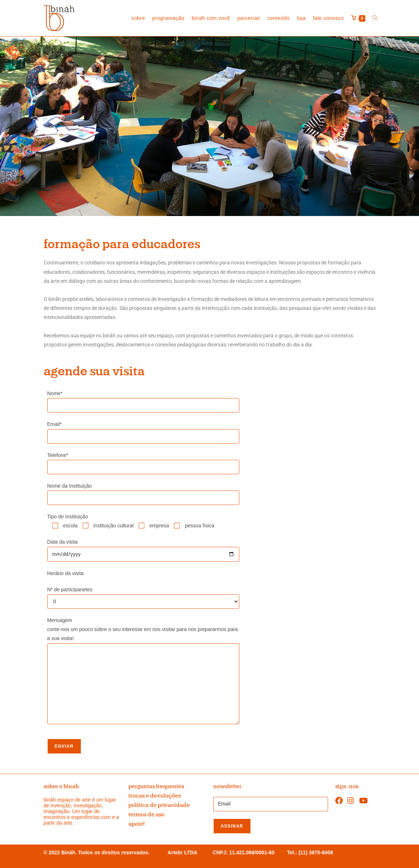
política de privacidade (159, 805)
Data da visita (63, 542)
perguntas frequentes (156, 786)
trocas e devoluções (155, 796)
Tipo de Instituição (68, 517)
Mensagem (60, 620)
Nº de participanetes (70, 590)
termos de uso (147, 815)
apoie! (136, 824)
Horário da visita (66, 573)
